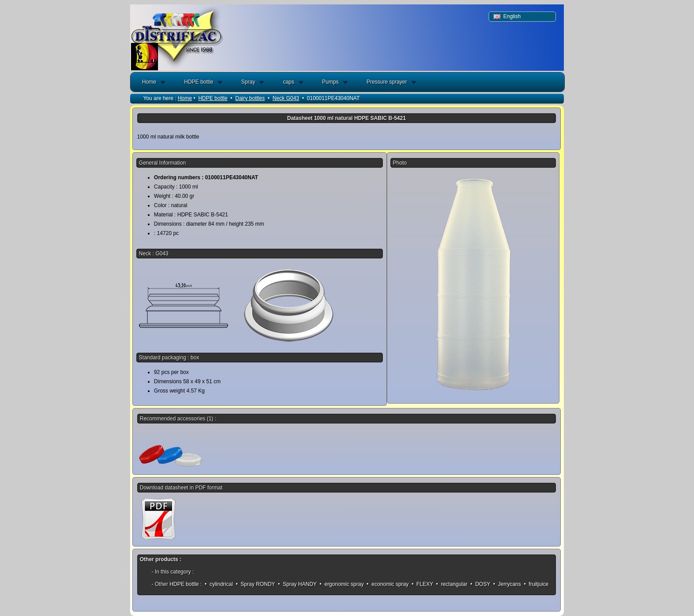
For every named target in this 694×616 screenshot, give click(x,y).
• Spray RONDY (255, 584)
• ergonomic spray (342, 584)
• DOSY (480, 584)
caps (288, 82)
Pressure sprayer (387, 82)
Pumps (330, 82)
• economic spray (388, 584)
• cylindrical (219, 584)
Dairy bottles (250, 98)
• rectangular (452, 584)
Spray (248, 82)
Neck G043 (286, 98)
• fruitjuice (536, 584)
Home (149, 82)
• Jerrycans (507, 584)
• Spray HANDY (297, 584)
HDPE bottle (199, 82)
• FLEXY (422, 584)
